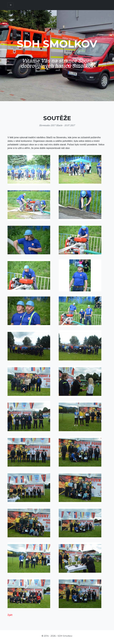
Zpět (10, 615)
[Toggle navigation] (10, 5)
